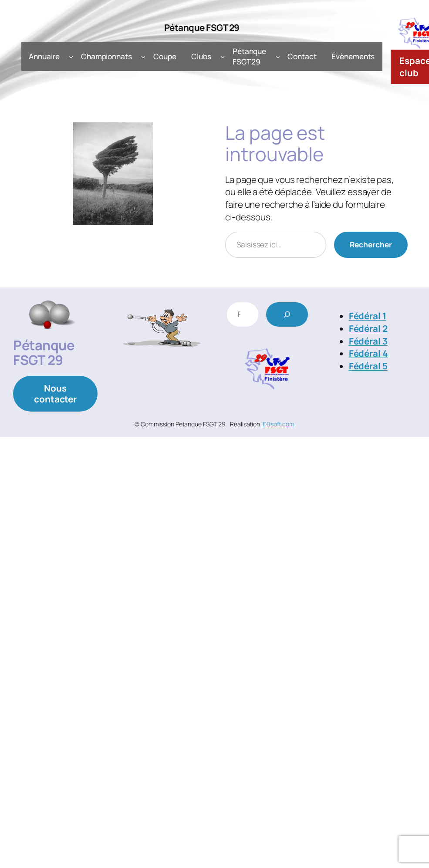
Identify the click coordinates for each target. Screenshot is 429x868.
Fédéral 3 (368, 341)
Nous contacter (55, 393)
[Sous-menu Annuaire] (71, 57)
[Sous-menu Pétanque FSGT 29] (278, 57)
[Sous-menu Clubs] (223, 57)
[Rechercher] (287, 314)
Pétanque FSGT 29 (202, 27)
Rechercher (371, 245)
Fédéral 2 (368, 328)
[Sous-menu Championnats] (143, 57)
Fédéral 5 (368, 366)
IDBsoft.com (278, 424)
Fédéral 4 (368, 353)
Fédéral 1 (368, 316)
